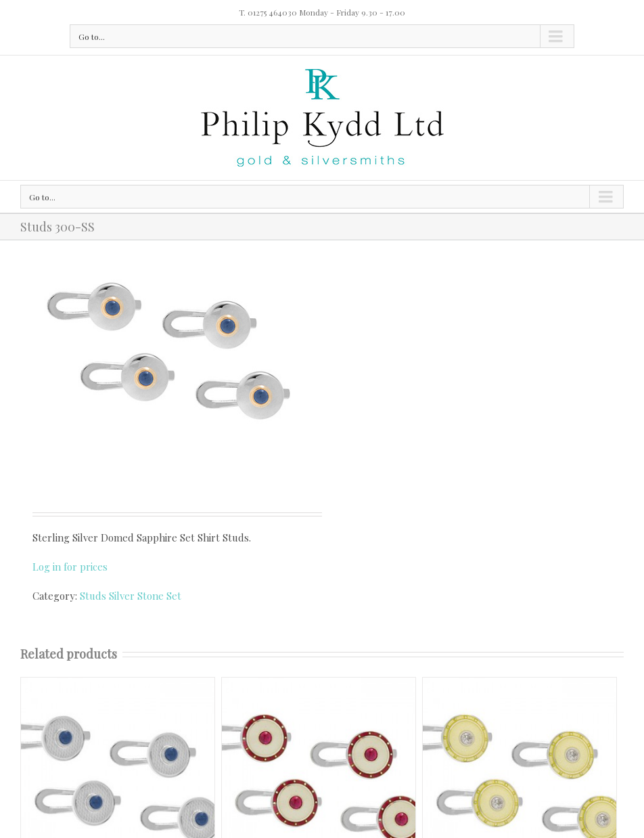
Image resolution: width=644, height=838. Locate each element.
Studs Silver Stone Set (131, 596)
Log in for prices (70, 567)
